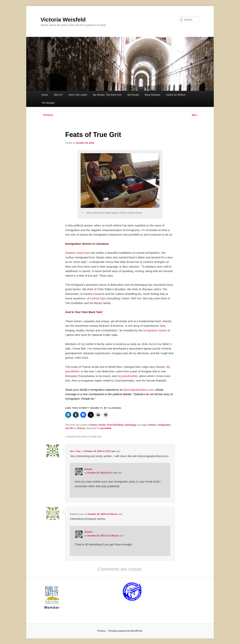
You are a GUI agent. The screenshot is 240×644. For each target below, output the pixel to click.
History (153, 425)
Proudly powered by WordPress (126, 631)
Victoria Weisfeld (63, 20)
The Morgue (48, 103)
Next (196, 115)
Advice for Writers (176, 95)
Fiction (102, 425)
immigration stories (155, 330)
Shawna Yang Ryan (78, 253)
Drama (94, 425)
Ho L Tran (75, 451)
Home (45, 95)
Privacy (102, 631)
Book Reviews (152, 95)
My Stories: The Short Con (107, 95)
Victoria (81, 428)
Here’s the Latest (78, 95)
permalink (106, 428)
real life (69, 428)
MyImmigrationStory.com (138, 390)
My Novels (133, 95)
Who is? (58, 95)
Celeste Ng (97, 298)
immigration (164, 425)
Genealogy (130, 425)
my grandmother (127, 376)
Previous (47, 115)
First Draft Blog (115, 425)
